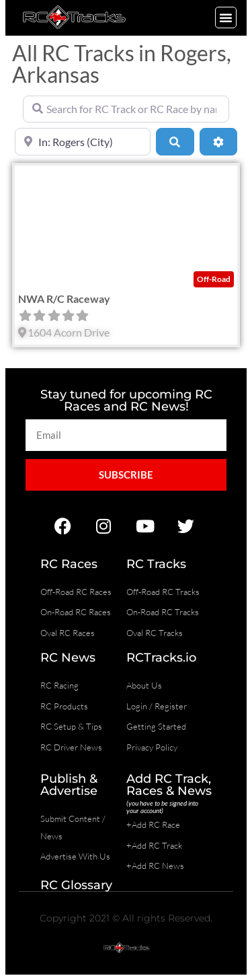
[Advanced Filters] (218, 141)
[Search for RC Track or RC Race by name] (126, 109)
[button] (226, 17)
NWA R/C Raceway (64, 299)
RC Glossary (76, 885)
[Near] (83, 141)
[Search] (175, 141)
